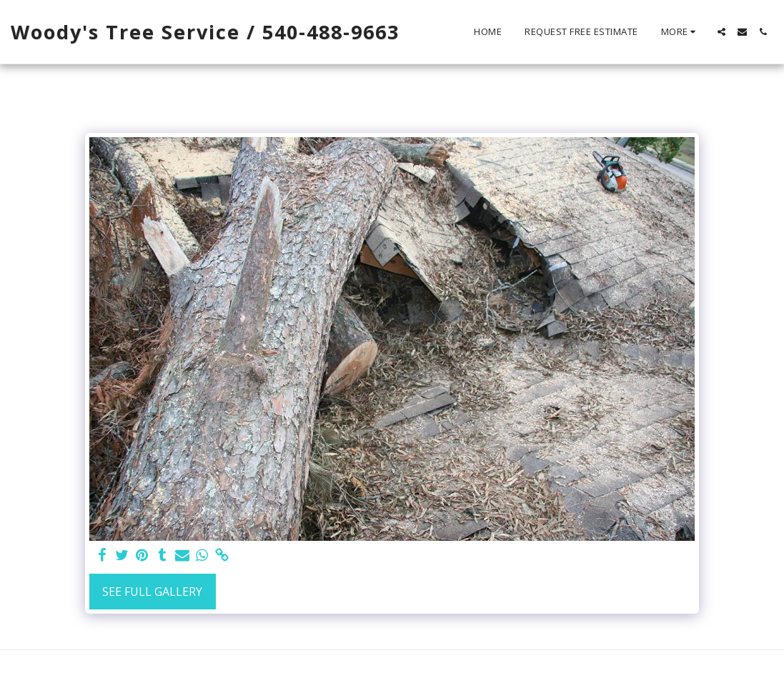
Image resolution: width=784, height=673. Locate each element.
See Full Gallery (152, 592)
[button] (721, 32)
